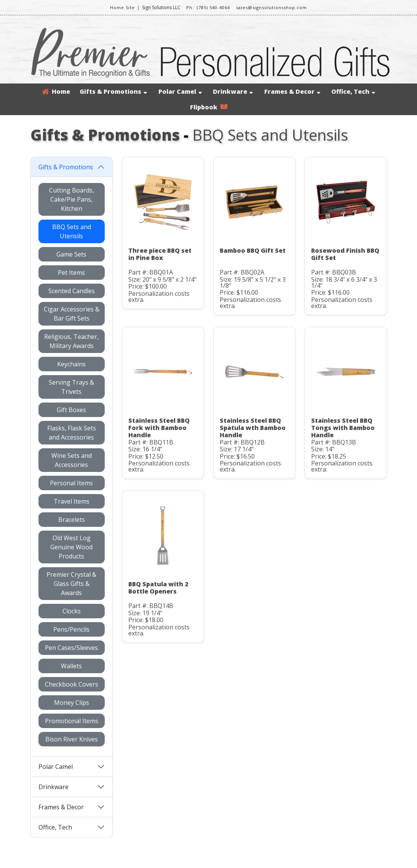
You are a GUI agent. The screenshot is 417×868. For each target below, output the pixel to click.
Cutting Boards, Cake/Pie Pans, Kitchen (72, 199)
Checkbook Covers (72, 684)
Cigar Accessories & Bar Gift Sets (72, 314)
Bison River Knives (72, 739)
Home (56, 91)
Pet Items (71, 273)
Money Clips (72, 703)
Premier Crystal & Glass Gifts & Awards (71, 584)
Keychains (71, 364)
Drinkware (233, 91)
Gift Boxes (71, 410)
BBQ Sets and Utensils (72, 231)
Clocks (72, 611)
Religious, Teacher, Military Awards (71, 341)
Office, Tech (353, 91)
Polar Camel (180, 91)
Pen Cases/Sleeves (71, 648)
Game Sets (71, 254)
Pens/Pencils (71, 629)
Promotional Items (72, 721)
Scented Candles (72, 291)
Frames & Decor (292, 91)
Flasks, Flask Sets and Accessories (72, 433)
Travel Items (72, 501)
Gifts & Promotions (113, 91)
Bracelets (72, 520)
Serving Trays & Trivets (71, 387)
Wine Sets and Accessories (72, 460)
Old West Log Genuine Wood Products (71, 547)
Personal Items (71, 483)
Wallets (71, 666)
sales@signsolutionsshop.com (272, 7)
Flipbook (209, 107)
